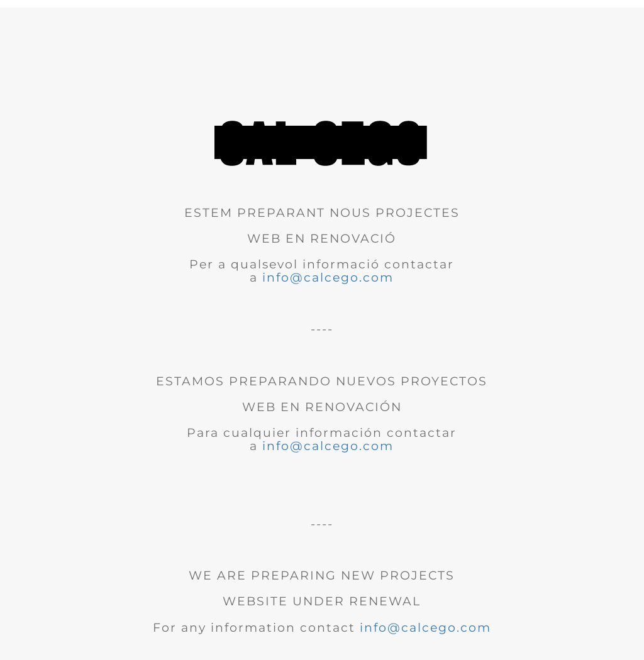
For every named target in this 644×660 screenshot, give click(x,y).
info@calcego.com (328, 278)
